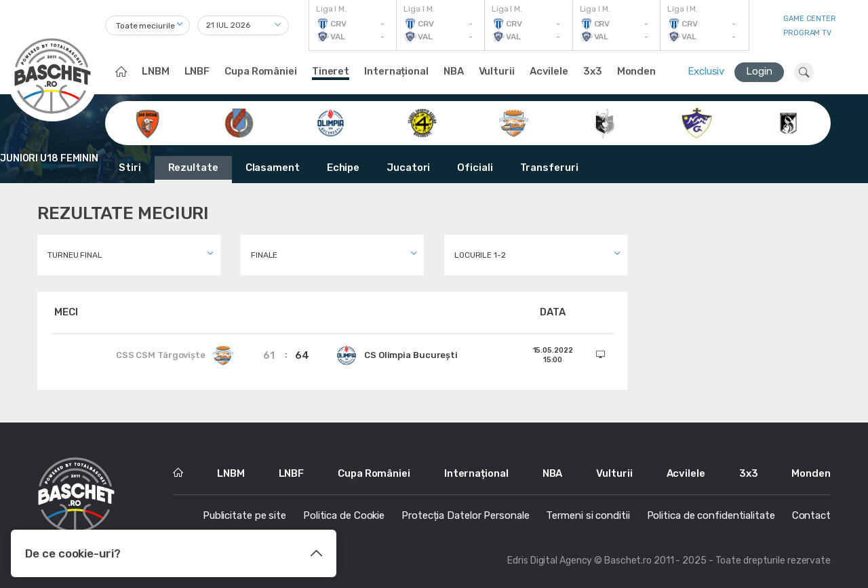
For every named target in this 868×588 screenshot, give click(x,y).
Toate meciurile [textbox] (145, 26)
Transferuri (549, 168)
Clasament (273, 168)
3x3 (593, 71)
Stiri (130, 168)
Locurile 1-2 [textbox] (480, 255)
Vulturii (497, 71)
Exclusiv (706, 71)
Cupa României (261, 71)
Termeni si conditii (588, 515)
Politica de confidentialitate (711, 515)
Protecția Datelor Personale (465, 515)
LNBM (156, 71)
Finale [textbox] (264, 255)
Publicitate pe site (244, 515)
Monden (636, 71)
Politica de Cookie (344, 515)
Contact (811, 515)
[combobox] (147, 25)
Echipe (343, 168)
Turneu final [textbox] (75, 255)
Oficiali (475, 168)
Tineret (331, 71)
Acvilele (549, 71)
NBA (454, 71)
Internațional (396, 71)
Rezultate (193, 168)
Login (759, 71)
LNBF (197, 71)
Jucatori (408, 168)
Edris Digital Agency (550, 561)
